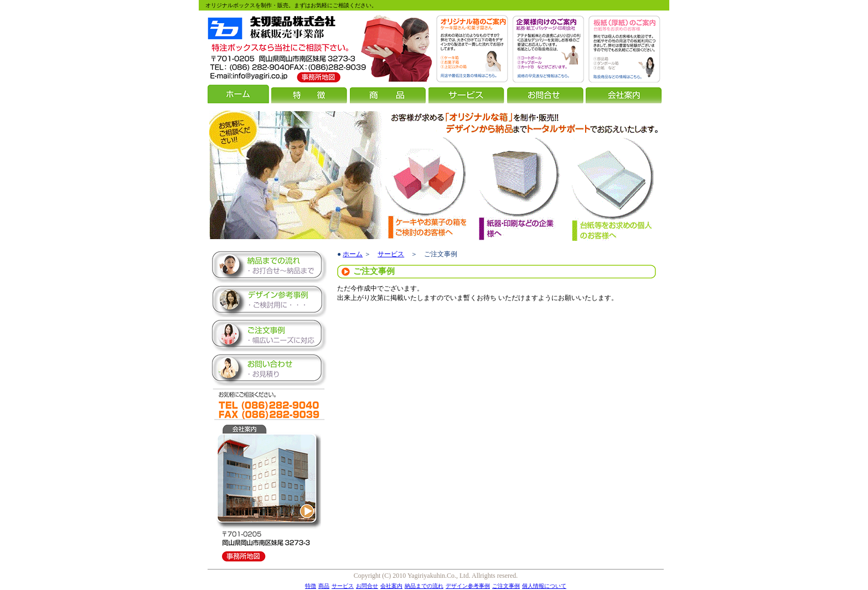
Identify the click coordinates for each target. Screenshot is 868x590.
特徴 (311, 586)
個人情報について (544, 586)
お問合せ (367, 586)
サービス (391, 254)
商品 (324, 586)
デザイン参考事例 (468, 586)
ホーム (353, 254)
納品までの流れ (424, 586)
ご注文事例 (506, 586)
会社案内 (391, 586)
